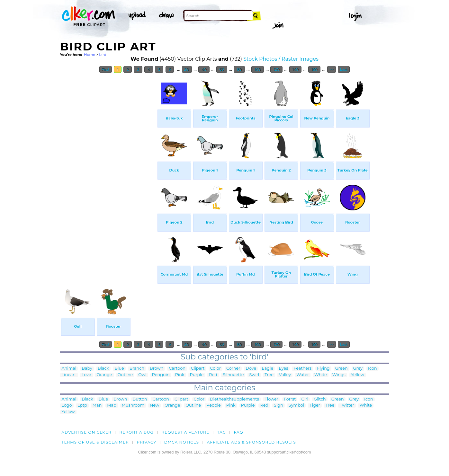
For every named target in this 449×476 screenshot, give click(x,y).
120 (276, 69)
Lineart (69, 375)
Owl (142, 375)
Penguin (161, 375)
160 (314, 69)
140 (296, 69)
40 (204, 69)
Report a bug (136, 432)
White (321, 375)
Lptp (82, 405)
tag (222, 432)
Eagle (267, 369)
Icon (373, 369)
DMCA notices (182, 442)
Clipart (198, 369)
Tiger (315, 405)
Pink (180, 375)
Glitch (320, 399)
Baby (87, 369)
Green (341, 369)
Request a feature (185, 432)
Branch (137, 369)
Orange (104, 375)
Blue (119, 369)
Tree (269, 375)
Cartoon (177, 369)
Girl (305, 399)
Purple (197, 375)
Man (97, 405)
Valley (285, 375)
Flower (271, 399)
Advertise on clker (87, 432)
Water (303, 375)
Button (140, 399)
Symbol (296, 405)
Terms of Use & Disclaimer (95, 442)
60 (222, 69)
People (214, 405)
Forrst (290, 399)
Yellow (358, 375)
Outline (125, 375)
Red (213, 375)
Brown (157, 369)
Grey (358, 369)
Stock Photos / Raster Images (281, 59)
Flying (323, 369)
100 (258, 69)
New (154, 405)
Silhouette (233, 375)
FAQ (239, 432)
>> (332, 69)
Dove (251, 369)
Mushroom (133, 405)
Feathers (302, 369)
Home (90, 55)
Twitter (347, 405)
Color (216, 369)
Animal (69, 369)
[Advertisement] (108, 173)
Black (103, 369)
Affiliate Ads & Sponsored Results (251, 442)
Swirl (254, 375)
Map (112, 405)
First (106, 69)
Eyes (283, 369)
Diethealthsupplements (234, 399)
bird (103, 55)
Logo (67, 405)
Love (86, 375)
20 (187, 69)
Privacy (147, 442)
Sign (278, 405)
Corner (233, 369)
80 (239, 69)
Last (344, 69)
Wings (339, 375)
